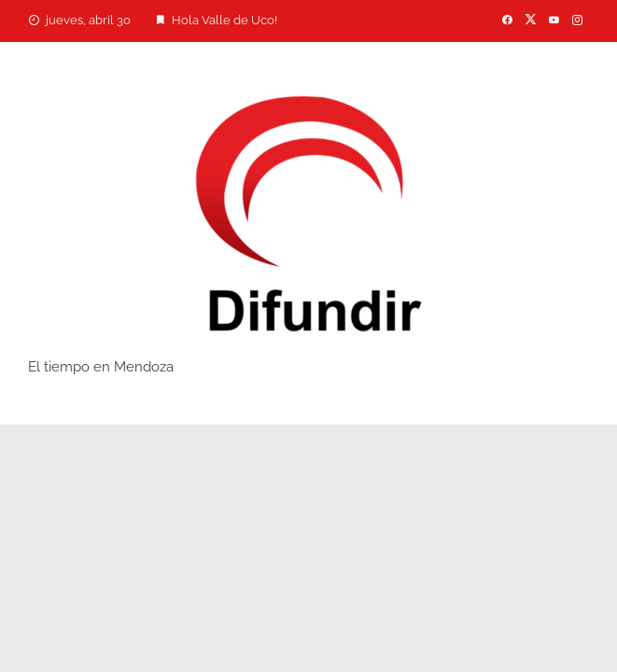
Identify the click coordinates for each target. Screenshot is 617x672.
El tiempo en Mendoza (101, 367)
